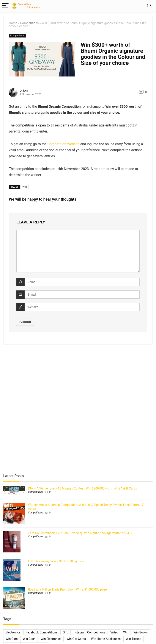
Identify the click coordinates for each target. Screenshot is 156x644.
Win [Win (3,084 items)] (126, 632)
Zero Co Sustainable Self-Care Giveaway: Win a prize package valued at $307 (80, 533)
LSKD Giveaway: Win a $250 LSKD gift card (57, 561)
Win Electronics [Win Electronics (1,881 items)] (51, 639)
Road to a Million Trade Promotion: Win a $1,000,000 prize (67, 589)
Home (13, 23)
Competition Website (64, 144)
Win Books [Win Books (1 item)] (141, 632)
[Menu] (5, 6)
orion (24, 90)
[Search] (149, 6)
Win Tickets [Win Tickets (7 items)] (134, 639)
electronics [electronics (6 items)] (13, 632)
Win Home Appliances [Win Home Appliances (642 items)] (106, 639)
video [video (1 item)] (114, 632)
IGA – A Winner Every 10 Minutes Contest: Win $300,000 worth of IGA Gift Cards (83, 488)
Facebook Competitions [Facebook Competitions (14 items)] (42, 632)
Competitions (30, 23)
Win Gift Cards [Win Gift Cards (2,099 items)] (76, 639)
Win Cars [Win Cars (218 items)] (12, 639)
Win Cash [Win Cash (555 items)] (29, 639)
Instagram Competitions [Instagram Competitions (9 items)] (89, 632)
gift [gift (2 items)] (65, 632)
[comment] (78, 251)
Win (25, 187)
